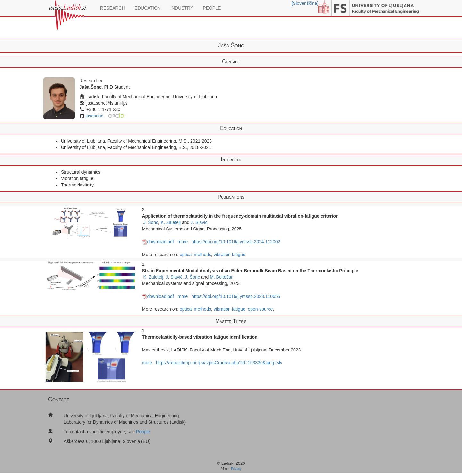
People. (144, 432)
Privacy (236, 469)
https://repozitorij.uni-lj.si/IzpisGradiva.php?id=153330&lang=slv (219, 363)
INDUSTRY (182, 8)
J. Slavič (199, 222)
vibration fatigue (230, 255)
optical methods (195, 255)
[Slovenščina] (305, 3)
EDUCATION (148, 8)
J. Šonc (151, 222)
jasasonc (94, 116)
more (183, 242)
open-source (260, 309)
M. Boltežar (221, 277)
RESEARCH (113, 8)
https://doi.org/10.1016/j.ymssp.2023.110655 (236, 296)
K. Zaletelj (171, 222)
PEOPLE (212, 8)
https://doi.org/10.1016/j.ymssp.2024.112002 (236, 242)
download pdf (158, 242)
